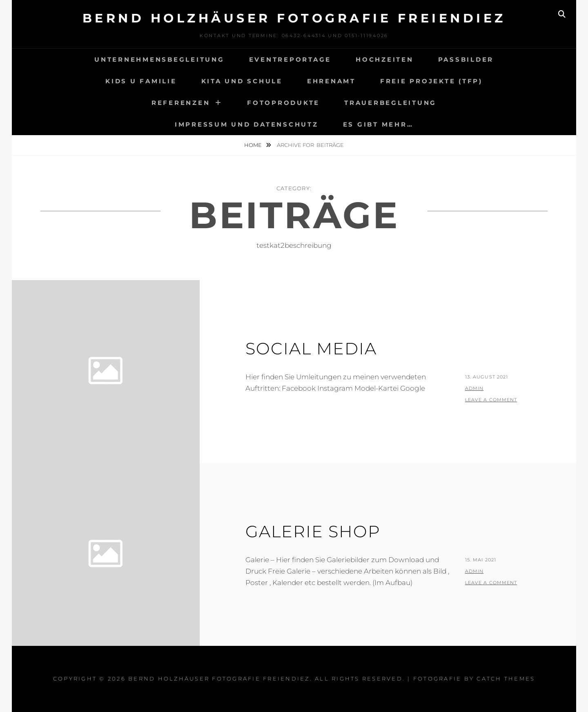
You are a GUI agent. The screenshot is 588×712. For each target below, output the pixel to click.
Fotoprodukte (283, 103)
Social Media (311, 348)
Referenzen (181, 103)
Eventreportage (290, 59)
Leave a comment (491, 400)
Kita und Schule (242, 81)
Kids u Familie (141, 81)
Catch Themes (506, 679)
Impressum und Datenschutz (247, 124)
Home (254, 145)
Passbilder (466, 59)
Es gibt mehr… (378, 124)
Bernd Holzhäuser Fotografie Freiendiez (294, 18)
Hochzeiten (385, 59)
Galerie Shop (313, 531)
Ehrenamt (331, 81)
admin (474, 388)
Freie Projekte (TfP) (431, 81)
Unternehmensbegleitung (159, 59)
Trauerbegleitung (390, 103)
